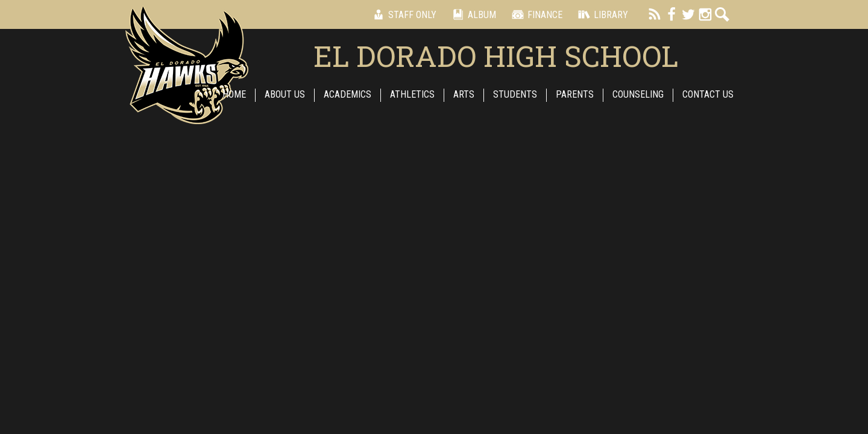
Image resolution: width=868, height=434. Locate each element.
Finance (535, 14)
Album (472, 14)
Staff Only (403, 14)
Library (601, 14)
